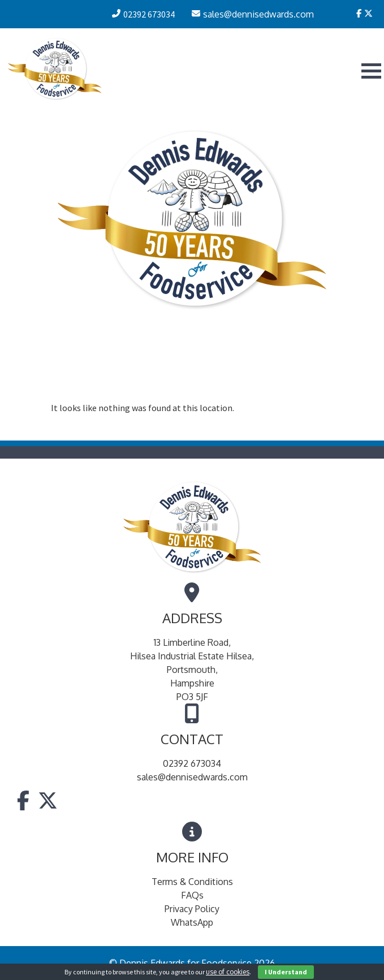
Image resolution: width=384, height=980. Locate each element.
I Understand (286, 972)
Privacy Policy (192, 909)
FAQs (192, 895)
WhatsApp (192, 922)
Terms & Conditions (192, 882)
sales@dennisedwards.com (192, 777)
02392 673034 (192, 763)
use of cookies (228, 972)
